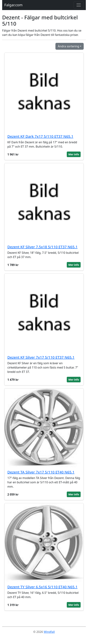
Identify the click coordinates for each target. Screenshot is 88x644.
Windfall (49, 632)
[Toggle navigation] (79, 5)
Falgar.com (13, 5)
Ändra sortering (68, 46)
